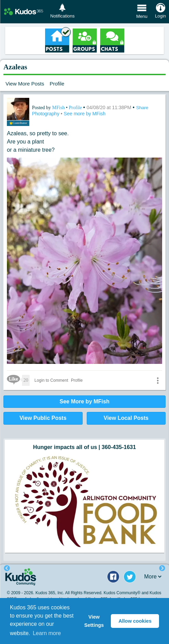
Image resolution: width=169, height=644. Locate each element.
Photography (46, 114)
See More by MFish (84, 401)
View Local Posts (126, 418)
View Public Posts (43, 418)
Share (142, 108)
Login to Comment (51, 380)
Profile (57, 84)
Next (162, 568)
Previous (7, 568)
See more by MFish (84, 114)
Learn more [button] (47, 633)
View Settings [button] (94, 621)
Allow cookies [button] (135, 621)
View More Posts (25, 84)
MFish (59, 108)
